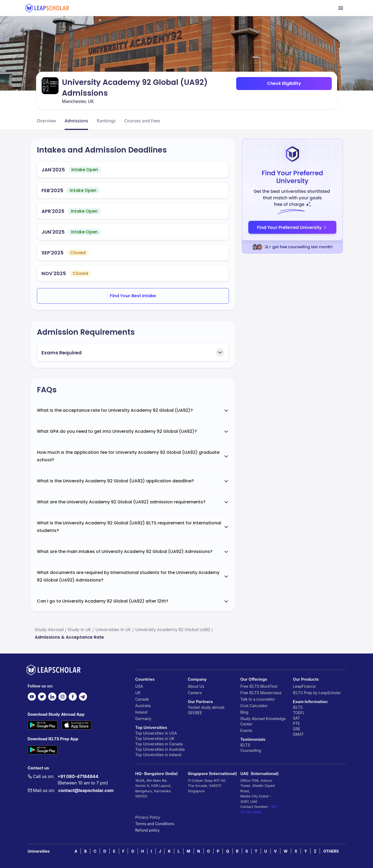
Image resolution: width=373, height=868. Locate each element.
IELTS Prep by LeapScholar (317, 693)
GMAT (298, 734)
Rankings (106, 121)
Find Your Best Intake (133, 296)
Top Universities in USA (156, 733)
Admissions (76, 121)
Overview (46, 121)
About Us (196, 686)
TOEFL (299, 713)
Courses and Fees (142, 121)
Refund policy (147, 830)
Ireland (141, 712)
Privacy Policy (148, 817)
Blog (244, 712)
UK (138, 693)
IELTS (245, 745)
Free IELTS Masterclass (261, 693)
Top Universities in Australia (160, 749)
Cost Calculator (254, 706)
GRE (297, 729)
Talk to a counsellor (257, 699)
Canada (142, 699)
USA (139, 686)
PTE (296, 723)
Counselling (251, 750)
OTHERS (331, 851)
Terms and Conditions (155, 824)
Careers (195, 693)
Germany (143, 719)
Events (246, 730)
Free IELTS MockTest (259, 686)
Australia (143, 706)
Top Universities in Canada (159, 744)
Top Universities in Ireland (158, 755)
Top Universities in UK (155, 739)
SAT (296, 718)
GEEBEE (195, 713)
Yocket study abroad (206, 707)
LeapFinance (304, 686)
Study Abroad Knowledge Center (263, 721)
